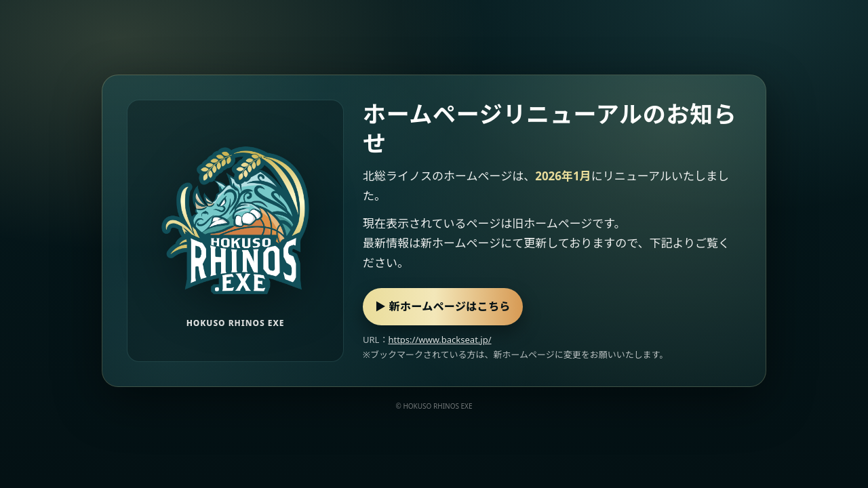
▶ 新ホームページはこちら (443, 306)
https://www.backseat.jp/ (439, 340)
